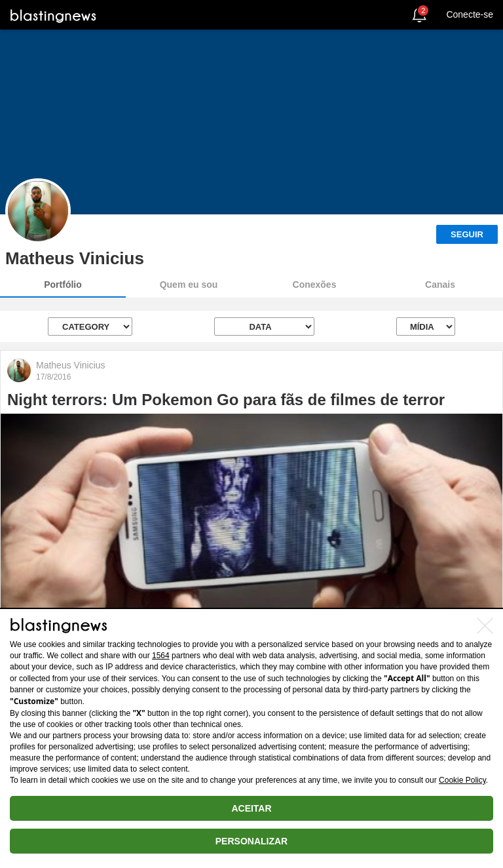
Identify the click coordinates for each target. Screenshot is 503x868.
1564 (161, 656)
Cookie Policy (462, 780)
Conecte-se (470, 14)
